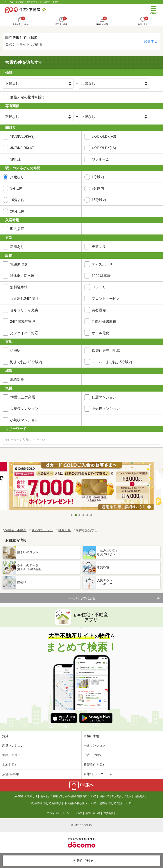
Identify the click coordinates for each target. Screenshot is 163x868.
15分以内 (99, 200)
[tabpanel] (81, 487)
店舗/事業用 (11, 774)
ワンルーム (100, 159)
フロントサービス (106, 299)
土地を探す (10, 765)
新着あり (17, 247)
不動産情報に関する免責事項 (45, 803)
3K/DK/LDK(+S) (22, 148)
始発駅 (15, 351)
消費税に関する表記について (115, 803)
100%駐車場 (101, 276)
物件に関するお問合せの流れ (115, 796)
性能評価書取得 (104, 321)
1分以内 (98, 177)
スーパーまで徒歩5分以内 (112, 362)
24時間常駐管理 (23, 321)
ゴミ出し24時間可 (24, 299)
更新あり (99, 247)
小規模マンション (24, 420)
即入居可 (17, 229)
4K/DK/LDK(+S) (104, 148)
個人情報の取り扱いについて (80, 803)
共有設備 (99, 310)
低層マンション (104, 397)
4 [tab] (84, 515)
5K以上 (16, 159)
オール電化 (100, 333)
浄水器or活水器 (22, 276)
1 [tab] (72, 515)
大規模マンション (24, 409)
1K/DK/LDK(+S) (22, 136)
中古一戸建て (93, 755)
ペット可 (99, 287)
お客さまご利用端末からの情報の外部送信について (68, 796)
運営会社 (108, 813)
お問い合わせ (93, 813)
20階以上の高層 (23, 397)
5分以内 (16, 188)
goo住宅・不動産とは (25, 796)
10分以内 (17, 200)
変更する (151, 41)
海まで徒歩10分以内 (26, 362)
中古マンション (95, 745)
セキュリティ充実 (24, 310)
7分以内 (98, 188)
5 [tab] (88, 515)
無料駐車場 (19, 287)
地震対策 (17, 380)
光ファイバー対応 (24, 333)
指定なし (17, 177)
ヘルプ (78, 813)
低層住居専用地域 (106, 351)
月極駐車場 (91, 736)
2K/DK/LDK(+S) (104, 136)
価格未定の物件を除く (28, 97)
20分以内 (17, 211)
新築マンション (13, 745)
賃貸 (5, 736)
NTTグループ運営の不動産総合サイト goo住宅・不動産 (32, 2)
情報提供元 (141, 796)
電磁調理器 (19, 264)
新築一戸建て (11, 755)
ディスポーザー (104, 264)
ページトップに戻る (82, 598)
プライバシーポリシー (59, 813)
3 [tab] (80, 515)
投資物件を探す (95, 765)
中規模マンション (106, 409)
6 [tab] (91, 515)
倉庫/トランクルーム (98, 774)
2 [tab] (76, 515)
